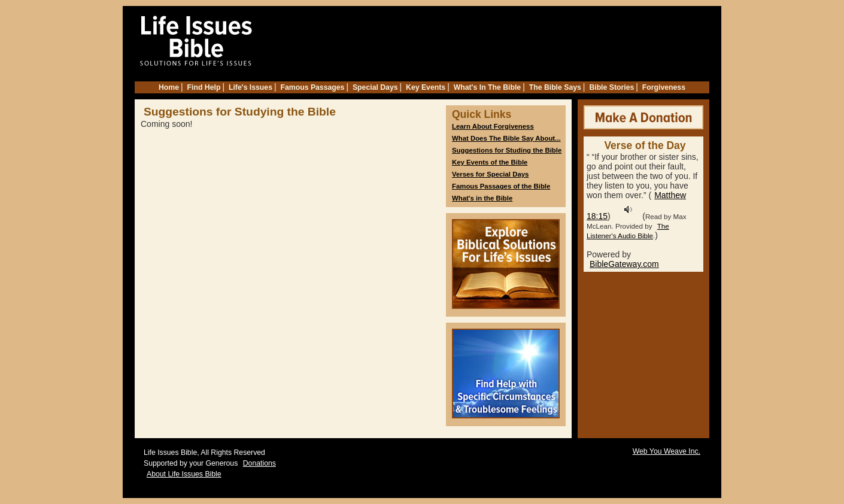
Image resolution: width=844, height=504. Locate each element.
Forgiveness (664, 87)
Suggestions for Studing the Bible (507, 150)
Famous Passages (313, 87)
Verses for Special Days (490, 174)
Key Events (426, 87)
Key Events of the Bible (490, 162)
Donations (259, 463)
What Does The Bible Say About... (506, 138)
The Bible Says (555, 87)
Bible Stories (611, 87)
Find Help (204, 87)
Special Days (375, 87)
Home (169, 87)
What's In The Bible (488, 87)
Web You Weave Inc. (667, 451)
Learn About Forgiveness (493, 126)
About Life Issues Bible (184, 474)
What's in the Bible (482, 198)
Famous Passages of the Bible (501, 186)
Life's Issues (251, 87)
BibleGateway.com (624, 264)
